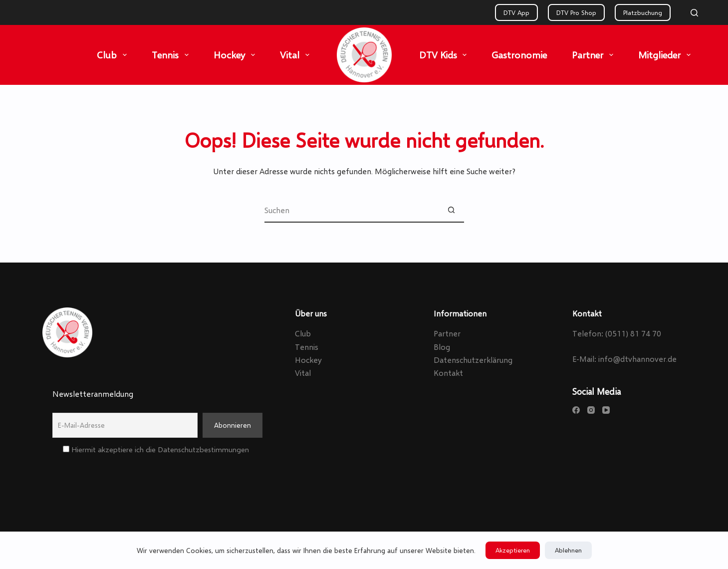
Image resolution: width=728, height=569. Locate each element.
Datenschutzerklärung (473, 360)
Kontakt (448, 373)
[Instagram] (591, 410)
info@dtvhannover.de (637, 359)
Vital (297, 55)
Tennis (172, 55)
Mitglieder (666, 55)
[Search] (694, 13)
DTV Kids (445, 55)
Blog (442, 347)
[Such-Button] (452, 210)
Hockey (236, 55)
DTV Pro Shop (576, 12)
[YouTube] (606, 410)
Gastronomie (519, 55)
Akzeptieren (513, 550)
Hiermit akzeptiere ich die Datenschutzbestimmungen (156, 449)
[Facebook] (576, 410)
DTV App (516, 12)
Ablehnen (568, 550)
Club (114, 55)
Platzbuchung (643, 12)
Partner (595, 55)
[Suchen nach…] (352, 210)
